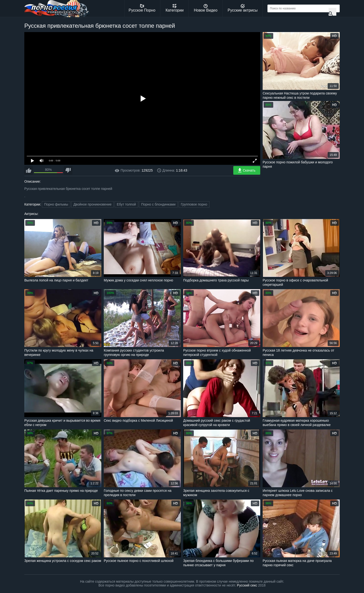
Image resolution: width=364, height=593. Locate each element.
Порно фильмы (56, 204)
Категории (175, 8)
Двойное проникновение (92, 204)
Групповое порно (194, 204)
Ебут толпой (126, 204)
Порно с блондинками (158, 204)
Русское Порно (142, 8)
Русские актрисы (243, 8)
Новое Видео (206, 8)
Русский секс (247, 585)
